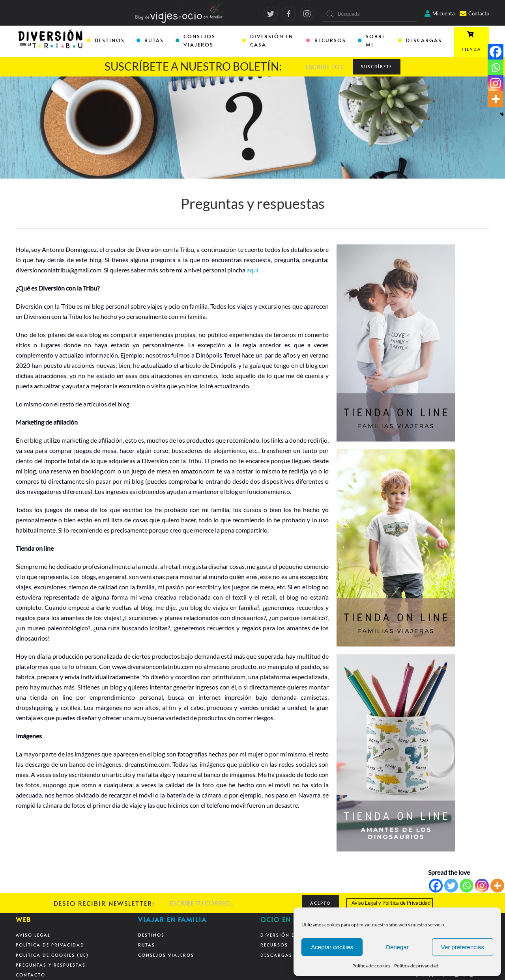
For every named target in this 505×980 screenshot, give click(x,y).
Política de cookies (371, 966)
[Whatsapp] (467, 886)
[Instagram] (482, 886)
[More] (497, 886)
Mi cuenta (440, 13)
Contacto (474, 13)
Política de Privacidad (406, 903)
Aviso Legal (364, 903)
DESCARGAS (420, 40)
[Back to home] (51, 42)
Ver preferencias (463, 947)
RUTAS (150, 40)
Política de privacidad (416, 966)
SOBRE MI (372, 40)
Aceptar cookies (332, 947)
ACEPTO (321, 903)
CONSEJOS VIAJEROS (195, 40)
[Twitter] (451, 886)
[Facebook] (436, 886)
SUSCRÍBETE (377, 66)
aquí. (253, 270)
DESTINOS (106, 40)
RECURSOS (326, 40)
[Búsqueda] (369, 14)
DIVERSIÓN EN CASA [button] (267, 40)
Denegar (397, 947)
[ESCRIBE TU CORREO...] (325, 67)
